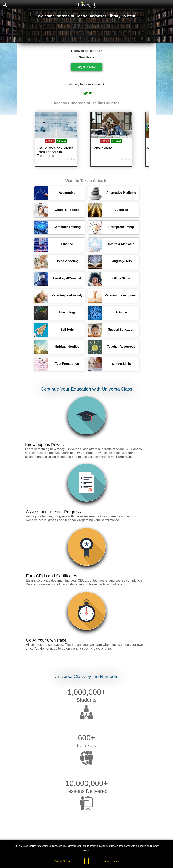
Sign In (86, 93)
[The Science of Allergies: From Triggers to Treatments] (56, 146)
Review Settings (110, 861)
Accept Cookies (63, 861)
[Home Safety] (111, 146)
